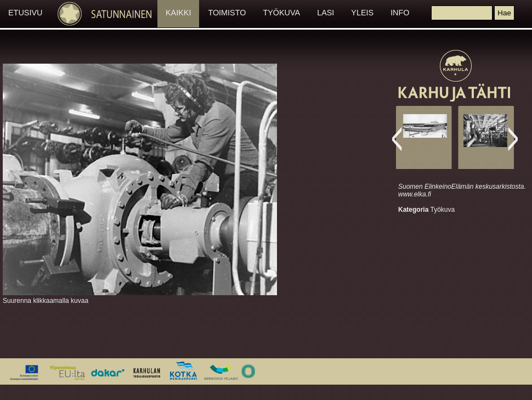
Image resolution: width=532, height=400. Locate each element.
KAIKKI (178, 13)
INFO (400, 13)
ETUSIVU (25, 13)
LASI (326, 13)
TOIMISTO (227, 13)
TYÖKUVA (281, 13)
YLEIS (362, 13)
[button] (504, 13)
